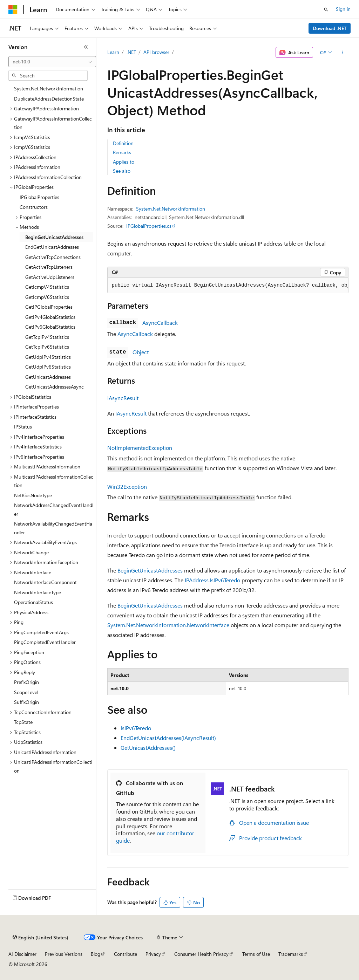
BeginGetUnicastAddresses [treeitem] (54, 237)
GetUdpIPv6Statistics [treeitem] (48, 367)
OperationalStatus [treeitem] (33, 602)
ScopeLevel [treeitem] (26, 692)
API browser (156, 52)
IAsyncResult (123, 398)
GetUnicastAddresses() (148, 748)
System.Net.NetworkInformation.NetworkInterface (168, 625)
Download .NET (330, 28)
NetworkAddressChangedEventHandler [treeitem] (54, 509)
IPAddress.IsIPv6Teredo (212, 580)
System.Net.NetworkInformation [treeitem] (49, 88)
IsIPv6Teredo (136, 728)
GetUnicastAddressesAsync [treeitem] (55, 387)
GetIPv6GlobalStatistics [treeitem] (50, 327)
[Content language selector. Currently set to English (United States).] (40, 938)
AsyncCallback (160, 323)
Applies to (124, 162)
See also (122, 171)
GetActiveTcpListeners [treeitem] (49, 267)
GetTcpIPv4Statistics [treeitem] (47, 337)
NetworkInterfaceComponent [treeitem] (45, 582)
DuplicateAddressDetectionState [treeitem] (49, 99)
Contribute (126, 954)
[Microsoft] (13, 9)
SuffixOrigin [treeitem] (26, 702)
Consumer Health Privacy (201, 954)
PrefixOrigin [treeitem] (26, 682)
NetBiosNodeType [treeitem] (33, 495)
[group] (228, 286)
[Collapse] (86, 47)
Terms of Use (256, 954)
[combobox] (52, 62)
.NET (131, 52)
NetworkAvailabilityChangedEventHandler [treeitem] (53, 528)
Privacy (153, 954)
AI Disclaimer (22, 954)
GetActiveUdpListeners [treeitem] (50, 277)
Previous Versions (64, 954)
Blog (96, 954)
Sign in (343, 9)
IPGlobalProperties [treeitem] (39, 197)
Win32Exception (127, 486)
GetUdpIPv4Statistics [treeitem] (48, 357)
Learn (113, 52)
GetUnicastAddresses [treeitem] (48, 377)
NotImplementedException (140, 448)
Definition (123, 143)
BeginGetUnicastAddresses (150, 570)
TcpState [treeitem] (23, 722)
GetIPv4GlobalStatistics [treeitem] (50, 317)
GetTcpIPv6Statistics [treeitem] (47, 347)
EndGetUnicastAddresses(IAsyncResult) (168, 738)
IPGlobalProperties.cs (149, 226)
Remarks (122, 152)
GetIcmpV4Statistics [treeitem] (47, 287)
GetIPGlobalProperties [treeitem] (49, 307)
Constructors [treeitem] (34, 207)
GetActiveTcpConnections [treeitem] (53, 257)
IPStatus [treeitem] (23, 427)
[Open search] (326, 9)
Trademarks (291, 954)
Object (141, 352)
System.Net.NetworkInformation (171, 209)
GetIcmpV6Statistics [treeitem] (47, 297)
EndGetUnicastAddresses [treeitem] (52, 247)
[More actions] (342, 53)
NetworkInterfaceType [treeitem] (38, 592)
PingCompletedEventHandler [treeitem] (45, 642)
